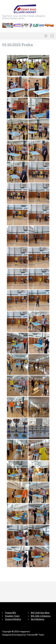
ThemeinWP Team (35, 635)
